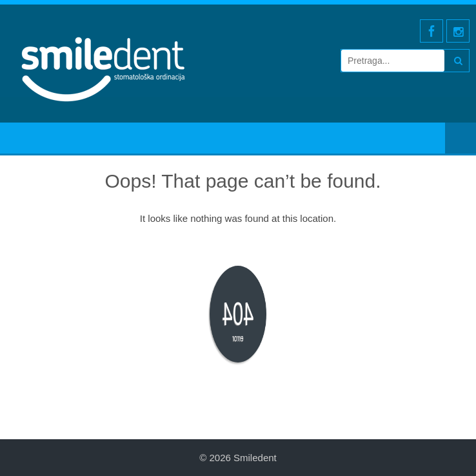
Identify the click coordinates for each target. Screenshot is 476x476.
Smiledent (255, 458)
